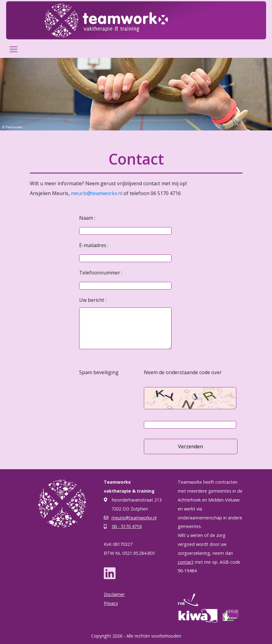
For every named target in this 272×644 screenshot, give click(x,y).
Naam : (87, 218)
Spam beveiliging (99, 372)
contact (186, 562)
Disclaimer (114, 594)
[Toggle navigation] (14, 49)
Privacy (111, 603)
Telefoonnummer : (101, 273)
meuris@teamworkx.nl (97, 193)
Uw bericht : (93, 300)
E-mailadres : (94, 245)
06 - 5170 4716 (127, 526)
